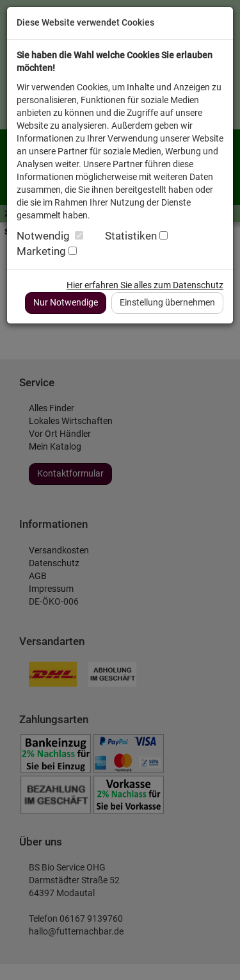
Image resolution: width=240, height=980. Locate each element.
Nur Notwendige (66, 302)
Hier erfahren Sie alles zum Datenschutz (145, 285)
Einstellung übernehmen (167, 302)
